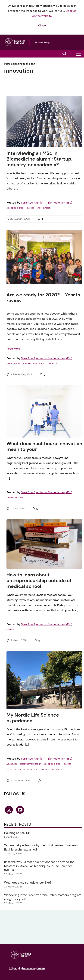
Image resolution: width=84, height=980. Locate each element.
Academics (12, 764)
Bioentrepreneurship (30, 764)
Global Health (14, 770)
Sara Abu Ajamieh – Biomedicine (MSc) (47, 203)
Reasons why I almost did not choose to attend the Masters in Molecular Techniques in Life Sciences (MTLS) (39, 866)
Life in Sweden (44, 208)
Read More (14, 349)
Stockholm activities (34, 364)
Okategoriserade (15, 498)
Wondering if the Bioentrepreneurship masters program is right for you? (43, 897)
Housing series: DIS (17, 833)
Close (42, 25)
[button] (64, 54)
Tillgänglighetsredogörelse (27, 968)
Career (30, 208)
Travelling (53, 364)
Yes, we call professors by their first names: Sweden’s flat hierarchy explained (41, 847)
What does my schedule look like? (28, 883)
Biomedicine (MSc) (15, 208)
